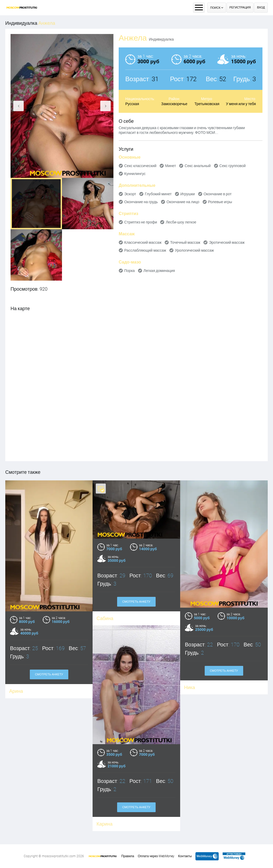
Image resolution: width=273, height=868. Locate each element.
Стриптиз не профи (141, 222)
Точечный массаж (185, 242)
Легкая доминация (159, 271)
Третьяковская (207, 104)
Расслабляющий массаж (145, 250)
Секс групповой (233, 166)
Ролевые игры (220, 202)
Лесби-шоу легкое (181, 222)
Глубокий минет (158, 194)
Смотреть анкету (136, 602)
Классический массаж (143, 242)
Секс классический (140, 166)
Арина (16, 691)
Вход (261, 8)
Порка (130, 271)
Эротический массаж (227, 242)
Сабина (105, 618)
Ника (190, 687)
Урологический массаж (194, 250)
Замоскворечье (174, 104)
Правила (128, 856)
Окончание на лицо (183, 202)
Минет (171, 166)
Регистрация (240, 8)
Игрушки (188, 194)
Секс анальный (198, 166)
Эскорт (130, 194)
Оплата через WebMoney (156, 856)
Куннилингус (135, 174)
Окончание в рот (218, 194)
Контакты (185, 856)
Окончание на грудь (141, 202)
